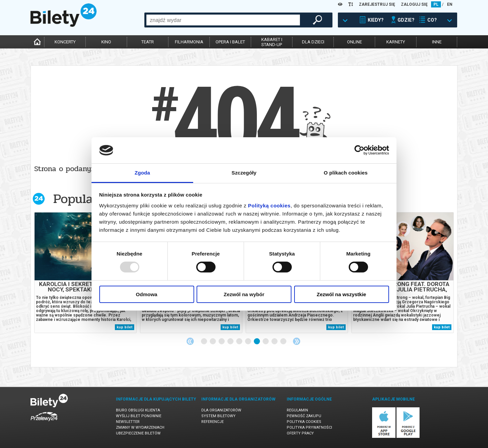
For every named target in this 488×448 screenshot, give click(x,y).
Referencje (212, 422)
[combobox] (223, 20)
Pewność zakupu (304, 416)
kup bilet (125, 327)
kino (106, 42)
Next (297, 341)
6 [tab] (248, 342)
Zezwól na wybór (244, 294)
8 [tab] (266, 342)
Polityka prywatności (309, 427)
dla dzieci (313, 42)
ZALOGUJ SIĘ (414, 4)
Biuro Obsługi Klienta (138, 410)
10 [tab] (284, 342)
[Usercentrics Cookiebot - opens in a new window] (359, 150)
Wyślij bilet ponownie (139, 416)
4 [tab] (231, 342)
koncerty (65, 42)
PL (436, 4)
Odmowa (147, 294)
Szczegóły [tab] (244, 173)
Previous (190, 341)
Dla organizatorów (221, 410)
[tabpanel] (85, 273)
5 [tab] (240, 342)
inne (437, 42)
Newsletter (128, 422)
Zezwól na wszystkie (342, 294)
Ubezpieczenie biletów (138, 433)
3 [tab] (222, 342)
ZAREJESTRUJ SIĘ (377, 4)
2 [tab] (213, 342)
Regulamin (297, 410)
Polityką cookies (269, 206)
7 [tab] (257, 342)
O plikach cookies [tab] (345, 173)
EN (450, 4)
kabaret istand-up (272, 42)
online (354, 42)
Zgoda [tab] (142, 173)
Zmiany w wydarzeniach (140, 427)
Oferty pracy (300, 433)
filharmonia (189, 42)
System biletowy (218, 416)
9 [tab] (275, 342)
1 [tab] (204, 342)
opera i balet (230, 42)
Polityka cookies (304, 422)
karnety (396, 42)
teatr (148, 42)
